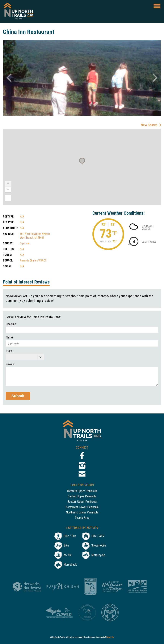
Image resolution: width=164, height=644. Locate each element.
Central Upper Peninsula (82, 497)
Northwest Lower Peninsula (82, 507)
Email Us (110, 637)
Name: (10, 338)
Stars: (9, 351)
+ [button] (8, 184)
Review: (10, 364)
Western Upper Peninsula (82, 491)
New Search (149, 125)
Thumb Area (82, 518)
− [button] (8, 190)
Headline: (11, 324)
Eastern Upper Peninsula (82, 502)
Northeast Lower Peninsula (82, 513)
